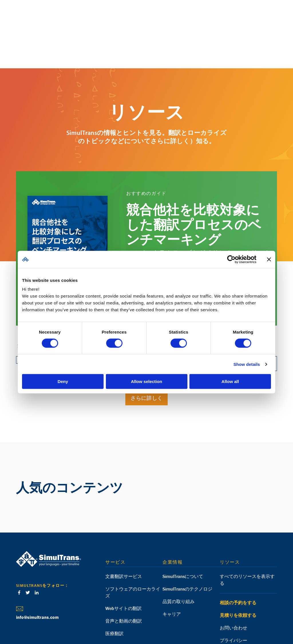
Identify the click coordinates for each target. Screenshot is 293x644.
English (21, 622)
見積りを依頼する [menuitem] (238, 574)
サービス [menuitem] (115, 521)
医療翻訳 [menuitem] (114, 592)
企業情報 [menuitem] (173, 521)
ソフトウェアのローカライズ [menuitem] (133, 551)
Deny (63, 381)
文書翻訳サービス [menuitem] (124, 535)
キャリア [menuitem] (172, 573)
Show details (247, 364)
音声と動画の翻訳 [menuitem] (124, 579)
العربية (81, 622)
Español (51, 622)
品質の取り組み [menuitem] (179, 560)
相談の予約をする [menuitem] (238, 561)
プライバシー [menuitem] (233, 599)
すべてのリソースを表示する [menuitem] (247, 538)
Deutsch (36, 622)
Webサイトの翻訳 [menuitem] (123, 567)
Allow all (230, 381)
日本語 (94, 622)
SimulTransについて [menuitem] (183, 535)
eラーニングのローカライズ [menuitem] (134, 605)
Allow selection (146, 381)
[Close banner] (269, 259)
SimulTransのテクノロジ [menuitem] (187, 547)
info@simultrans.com (37, 576)
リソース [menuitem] (230, 521)
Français (66, 622)
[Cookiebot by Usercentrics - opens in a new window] (231, 259)
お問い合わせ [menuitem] (233, 586)
